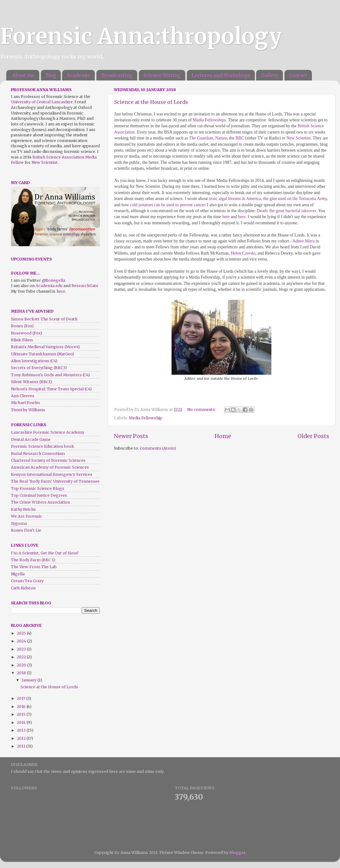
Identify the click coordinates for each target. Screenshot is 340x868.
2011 (22, 746)
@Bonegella (53, 280)
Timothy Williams (28, 410)
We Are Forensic (27, 516)
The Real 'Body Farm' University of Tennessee (55, 481)
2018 (22, 673)
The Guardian (201, 138)
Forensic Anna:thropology (141, 36)
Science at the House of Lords (151, 102)
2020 (22, 665)
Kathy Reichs (23, 509)
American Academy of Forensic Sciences (50, 467)
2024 (22, 641)
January (30, 680)
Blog (51, 75)
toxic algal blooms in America (235, 199)
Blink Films (22, 340)
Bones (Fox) (22, 326)
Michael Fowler (26, 403)
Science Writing (162, 75)
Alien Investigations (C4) (34, 361)
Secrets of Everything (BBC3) (39, 368)
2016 (22, 707)
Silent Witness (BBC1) (32, 382)
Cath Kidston (23, 588)
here (226, 217)
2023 (22, 649)
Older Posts (313, 436)
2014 (22, 722)
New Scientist (298, 138)
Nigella (18, 574)
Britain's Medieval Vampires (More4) (45, 347)
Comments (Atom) (158, 448)
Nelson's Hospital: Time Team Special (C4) (51, 389)
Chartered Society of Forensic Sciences (48, 460)
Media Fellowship (146, 418)
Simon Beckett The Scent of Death (44, 319)
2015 (22, 714)
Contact (298, 75)
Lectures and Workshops (221, 75)
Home (223, 436)
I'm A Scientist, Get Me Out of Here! (45, 553)
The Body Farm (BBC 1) (33, 560)
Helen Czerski (243, 253)
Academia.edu (49, 286)
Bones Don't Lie (26, 530)
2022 (22, 657)
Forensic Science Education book (43, 446)
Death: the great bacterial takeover (286, 211)
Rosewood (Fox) (27, 333)
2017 (22, 698)
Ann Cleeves (23, 396)
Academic (78, 75)
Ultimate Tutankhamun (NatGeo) (42, 354)
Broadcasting (117, 75)
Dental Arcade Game (31, 439)
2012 (22, 738)
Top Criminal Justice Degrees (39, 495)
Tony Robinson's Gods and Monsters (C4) (50, 375)
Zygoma (19, 523)
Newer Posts (131, 436)
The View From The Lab (34, 567)
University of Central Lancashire (42, 102)
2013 (22, 730)
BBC (240, 138)
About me (23, 75)
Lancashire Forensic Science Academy (48, 432)
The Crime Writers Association (40, 502)
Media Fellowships (209, 120)
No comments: (202, 410)
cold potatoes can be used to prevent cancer (168, 205)
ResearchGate (85, 286)
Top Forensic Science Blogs (38, 488)
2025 (22, 633)
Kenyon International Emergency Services (52, 474)
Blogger (237, 853)
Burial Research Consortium (38, 454)
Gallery (270, 75)
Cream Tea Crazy (27, 581)
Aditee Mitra (303, 241)
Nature (221, 138)
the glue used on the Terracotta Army (295, 199)
